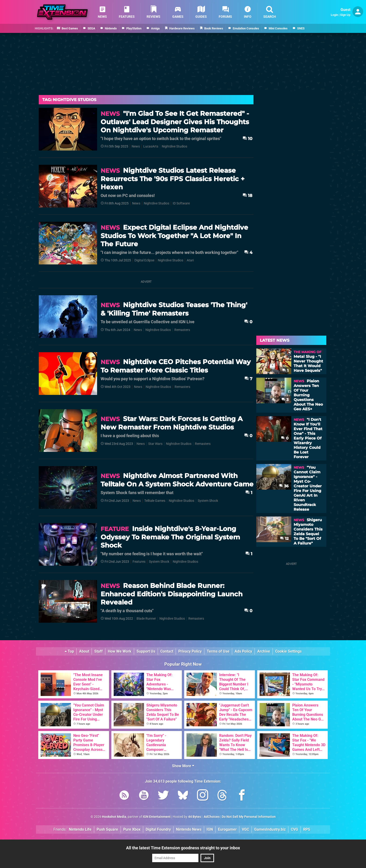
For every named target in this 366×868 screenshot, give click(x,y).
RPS (307, 829)
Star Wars (155, 444)
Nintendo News (189, 829)
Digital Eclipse (144, 260)
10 (247, 139)
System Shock (208, 501)
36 (284, 486)
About (84, 651)
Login (334, 15)
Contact (167, 651)
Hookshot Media (114, 817)
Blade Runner (146, 619)
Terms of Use (218, 651)
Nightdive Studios (174, 146)
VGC (245, 829)
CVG (294, 829)
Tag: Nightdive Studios (69, 100)
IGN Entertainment (157, 817)
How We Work (120, 651)
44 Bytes (195, 817)
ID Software (181, 203)
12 (284, 539)
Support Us (146, 651)
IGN (210, 829)
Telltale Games (155, 501)
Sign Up (345, 15)
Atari (190, 260)
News (136, 146)
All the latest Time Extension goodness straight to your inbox (183, 848)
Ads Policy (243, 651)
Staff (99, 651)
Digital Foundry (158, 829)
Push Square (107, 829)
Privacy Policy (190, 651)
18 (247, 195)
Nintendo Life (80, 829)
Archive (264, 651)
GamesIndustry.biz (270, 829)
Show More (183, 766)
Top (69, 651)
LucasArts (151, 146)
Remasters (182, 330)
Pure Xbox (132, 829)
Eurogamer (227, 829)
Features (139, 562)
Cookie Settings (288, 651)
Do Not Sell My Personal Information (249, 817)
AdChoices (211, 817)
